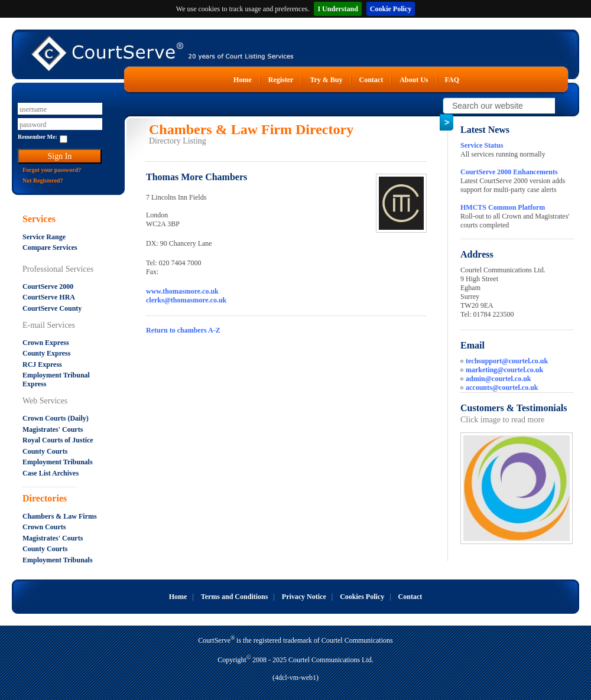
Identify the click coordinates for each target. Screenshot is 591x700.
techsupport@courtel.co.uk (507, 361)
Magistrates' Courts (53, 429)
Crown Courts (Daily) (56, 418)
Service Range (44, 237)
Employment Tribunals (58, 462)
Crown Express (46, 343)
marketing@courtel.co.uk (504, 370)
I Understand (337, 9)
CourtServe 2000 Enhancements (509, 172)
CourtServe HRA (49, 297)
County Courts (45, 451)
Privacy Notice (304, 597)
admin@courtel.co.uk (499, 379)
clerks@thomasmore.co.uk (186, 300)
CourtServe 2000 (48, 286)
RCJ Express (42, 364)
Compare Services (50, 248)
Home (243, 80)
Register (281, 80)
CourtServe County (52, 308)
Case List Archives (51, 473)
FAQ (452, 80)
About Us (414, 80)
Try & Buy (326, 80)
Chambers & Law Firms (60, 516)
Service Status (482, 145)
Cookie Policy (391, 9)
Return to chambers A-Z (183, 330)
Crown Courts (44, 527)
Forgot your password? (52, 170)
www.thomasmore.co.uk (182, 291)
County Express (46, 353)
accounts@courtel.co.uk (502, 388)
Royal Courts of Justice (58, 440)
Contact (371, 80)
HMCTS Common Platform (503, 207)
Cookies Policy (362, 597)
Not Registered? (43, 180)
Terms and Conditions (235, 597)
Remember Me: (38, 137)
